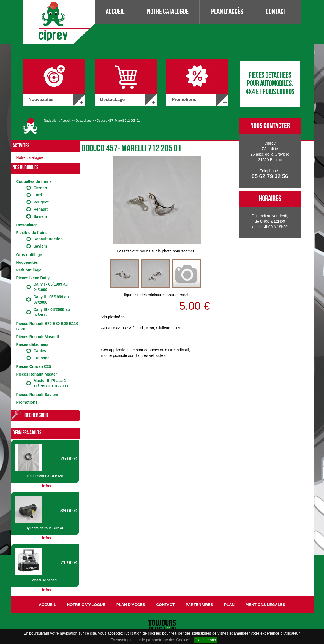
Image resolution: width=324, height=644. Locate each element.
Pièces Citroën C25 (34, 366)
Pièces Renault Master (37, 374)
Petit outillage (29, 270)
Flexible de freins (32, 233)
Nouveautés (27, 262)
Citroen (40, 188)
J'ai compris (206, 640)
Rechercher (36, 415)
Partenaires (199, 605)
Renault (41, 209)
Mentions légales (265, 605)
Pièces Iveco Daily (33, 278)
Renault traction (48, 239)
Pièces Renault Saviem (37, 395)
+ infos (45, 486)
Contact (276, 12)
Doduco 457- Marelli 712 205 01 (119, 121)
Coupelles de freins (34, 181)
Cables (40, 351)
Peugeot (41, 202)
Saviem (40, 216)
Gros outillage (29, 255)
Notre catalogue (168, 12)
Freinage (42, 358)
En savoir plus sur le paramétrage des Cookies (150, 640)
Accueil (115, 12)
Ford (38, 195)
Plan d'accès (227, 12)
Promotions (27, 402)
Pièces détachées (32, 344)
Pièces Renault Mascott (38, 337)
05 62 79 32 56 (270, 176)
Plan (229, 605)
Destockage (83, 121)
